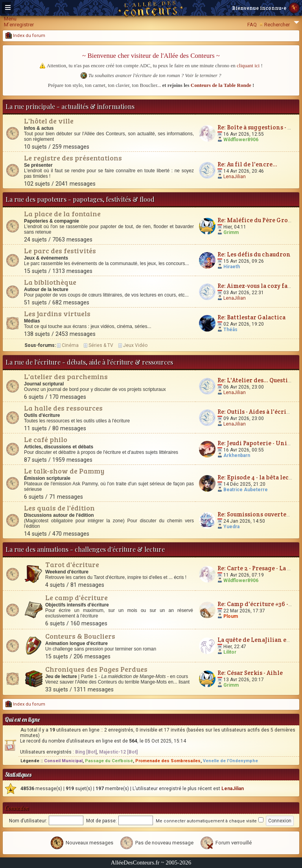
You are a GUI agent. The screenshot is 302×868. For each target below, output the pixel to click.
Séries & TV (101, 345)
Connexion (17, 808)
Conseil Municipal (63, 761)
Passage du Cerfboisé (109, 761)
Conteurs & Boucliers (80, 636)
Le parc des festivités (60, 251)
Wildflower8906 (241, 140)
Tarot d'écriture (72, 564)
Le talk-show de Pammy (64, 471)
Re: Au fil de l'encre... (247, 164)
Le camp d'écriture (76, 597)
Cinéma (70, 345)
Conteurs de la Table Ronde (221, 85)
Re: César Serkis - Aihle (250, 673)
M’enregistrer (19, 25)
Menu (10, 19)
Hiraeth (232, 267)
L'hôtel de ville (49, 121)
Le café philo (46, 439)
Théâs (230, 330)
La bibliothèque (50, 282)
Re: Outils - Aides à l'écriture (258, 412)
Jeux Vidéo (135, 345)
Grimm (231, 232)
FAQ (252, 25)
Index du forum (25, 36)
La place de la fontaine (62, 214)
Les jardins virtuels (57, 313)
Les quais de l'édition (59, 508)
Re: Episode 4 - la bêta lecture (259, 477)
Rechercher (277, 25)
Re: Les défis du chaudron (254, 254)
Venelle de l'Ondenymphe (230, 761)
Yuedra (231, 527)
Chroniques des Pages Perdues (96, 669)
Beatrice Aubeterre (246, 490)
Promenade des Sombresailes (168, 761)
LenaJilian (235, 177)
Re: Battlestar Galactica (251, 317)
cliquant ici (248, 65)
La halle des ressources (63, 408)
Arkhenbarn (237, 455)
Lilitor (230, 652)
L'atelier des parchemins (66, 376)
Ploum (231, 616)
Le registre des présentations (73, 158)
